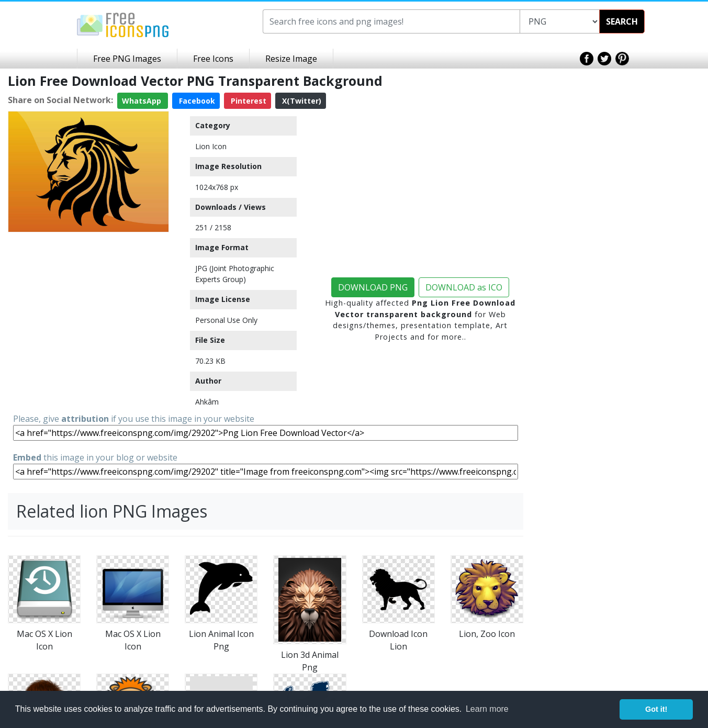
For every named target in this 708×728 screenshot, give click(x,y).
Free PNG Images (127, 59)
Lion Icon (211, 146)
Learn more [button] (487, 709)
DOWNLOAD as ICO (464, 287)
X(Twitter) (301, 101)
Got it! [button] (656, 709)
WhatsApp (143, 101)
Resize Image (291, 59)
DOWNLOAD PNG (373, 287)
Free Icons (213, 59)
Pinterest (248, 101)
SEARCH (622, 21)
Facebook (196, 101)
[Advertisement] (88, 302)
